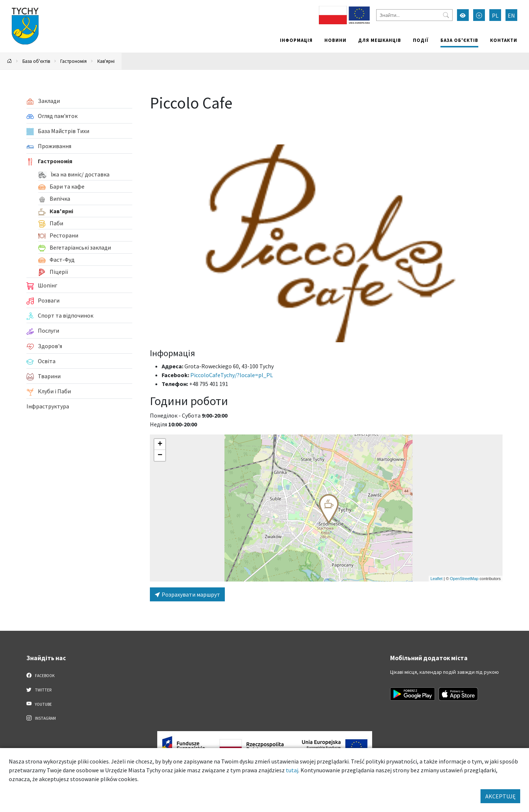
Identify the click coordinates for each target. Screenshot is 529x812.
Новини (335, 40)
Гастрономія (73, 61)
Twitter (39, 690)
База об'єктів (459, 40)
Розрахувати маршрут (187, 594)
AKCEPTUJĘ (500, 796)
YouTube (39, 704)
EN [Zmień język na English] (511, 15)
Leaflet (437, 579)
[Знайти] (414, 15)
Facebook (41, 675)
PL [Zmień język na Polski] (495, 15)
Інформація (296, 40)
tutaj (292, 770)
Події (421, 40)
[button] (329, 509)
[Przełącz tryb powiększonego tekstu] (479, 15)
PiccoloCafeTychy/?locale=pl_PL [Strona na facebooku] (232, 375)
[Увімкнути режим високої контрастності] (463, 15)
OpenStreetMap (464, 579)
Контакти (504, 40)
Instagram (41, 718)
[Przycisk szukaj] (446, 15)
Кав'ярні (106, 61)
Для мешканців (380, 40)
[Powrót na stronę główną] (10, 61)
